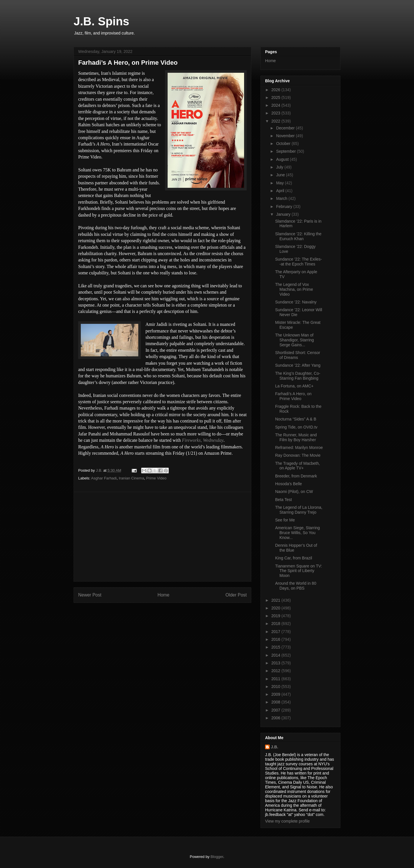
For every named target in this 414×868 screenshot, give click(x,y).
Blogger (217, 857)
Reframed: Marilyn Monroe (299, 448)
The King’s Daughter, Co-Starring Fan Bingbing (298, 376)
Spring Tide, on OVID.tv (296, 427)
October (284, 144)
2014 (276, 655)
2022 (276, 121)
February (285, 207)
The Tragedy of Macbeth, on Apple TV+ (298, 466)
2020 (276, 608)
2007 (276, 710)
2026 (276, 90)
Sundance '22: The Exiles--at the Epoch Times (299, 262)
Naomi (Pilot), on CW (294, 492)
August (283, 159)
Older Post (236, 595)
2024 (276, 105)
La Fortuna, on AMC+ (294, 386)
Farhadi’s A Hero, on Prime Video (293, 396)
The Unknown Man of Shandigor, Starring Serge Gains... (295, 340)
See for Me (285, 520)
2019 (276, 616)
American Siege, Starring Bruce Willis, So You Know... (298, 533)
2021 (276, 600)
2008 (276, 702)
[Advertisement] (162, 537)
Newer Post (90, 595)
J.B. (275, 747)
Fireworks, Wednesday (203, 440)
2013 (276, 663)
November (286, 136)
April (281, 191)
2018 (276, 624)
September (286, 151)
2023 (276, 113)
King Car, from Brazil (294, 558)
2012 (276, 671)
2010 (276, 687)
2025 (276, 97)
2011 (276, 679)
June (281, 175)
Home (164, 595)
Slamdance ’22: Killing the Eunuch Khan (298, 236)
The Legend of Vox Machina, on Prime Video (294, 289)
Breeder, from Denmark (296, 476)
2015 (276, 647)
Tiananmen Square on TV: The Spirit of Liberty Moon (299, 571)
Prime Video (156, 478)
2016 (276, 639)
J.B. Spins (101, 21)
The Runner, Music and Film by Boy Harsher (296, 437)
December (286, 128)
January (284, 214)
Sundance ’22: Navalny (296, 302)
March (282, 198)
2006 (276, 718)
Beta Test (283, 500)
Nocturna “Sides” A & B (296, 419)
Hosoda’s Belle (289, 484)
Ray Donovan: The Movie (298, 455)
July (280, 167)
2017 (276, 632)
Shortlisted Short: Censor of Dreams (298, 355)
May (280, 183)
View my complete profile (287, 821)
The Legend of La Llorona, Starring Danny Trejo (299, 510)
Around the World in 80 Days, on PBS (296, 586)
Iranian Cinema (131, 478)
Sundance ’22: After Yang (298, 365)
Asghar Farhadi (104, 478)
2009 (276, 694)
